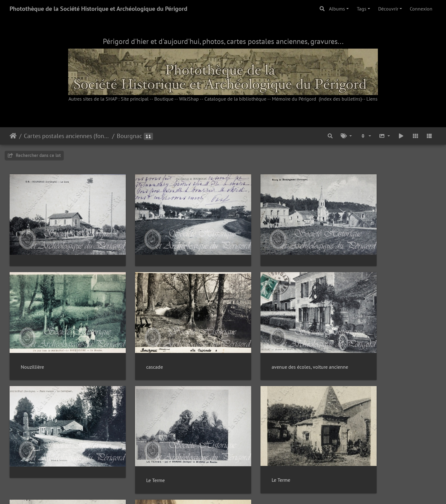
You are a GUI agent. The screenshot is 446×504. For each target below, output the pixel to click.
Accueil (13, 136)
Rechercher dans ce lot (34, 155)
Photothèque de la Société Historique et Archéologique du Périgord (98, 9)
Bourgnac (129, 136)
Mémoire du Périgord (294, 99)
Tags (362, 9)
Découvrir (388, 9)
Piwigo (237, 491)
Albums (337, 9)
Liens (372, 99)
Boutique (164, 99)
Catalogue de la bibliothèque (235, 99)
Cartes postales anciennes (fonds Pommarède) (67, 136)
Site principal (135, 99)
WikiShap (189, 99)
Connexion (421, 9)
